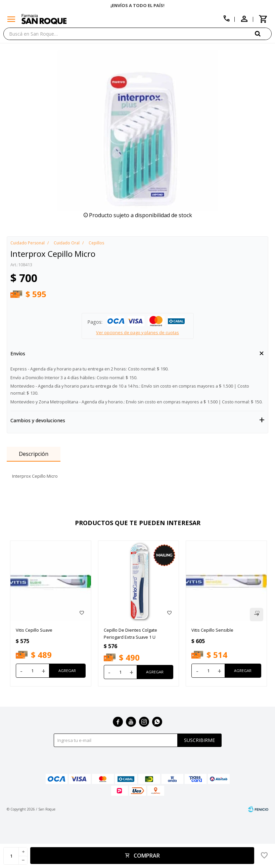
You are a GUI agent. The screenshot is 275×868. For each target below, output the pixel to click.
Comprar (147, 856)
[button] (263, 33)
